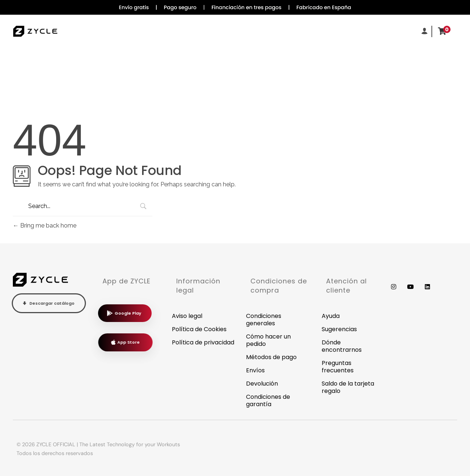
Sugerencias (339, 329)
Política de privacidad (203, 342)
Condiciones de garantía (268, 400)
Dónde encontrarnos (342, 346)
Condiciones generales (264, 320)
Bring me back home (45, 226)
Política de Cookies (199, 329)
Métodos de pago (271, 357)
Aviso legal (187, 316)
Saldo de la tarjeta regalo (348, 387)
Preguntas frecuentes (338, 367)
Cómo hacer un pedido (268, 340)
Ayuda (331, 316)
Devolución (262, 384)
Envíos (255, 370)
